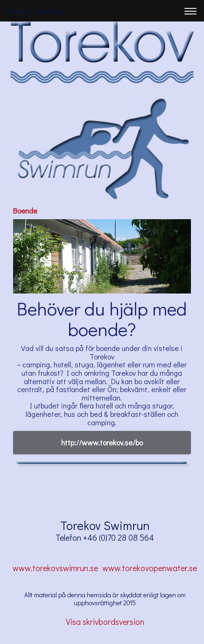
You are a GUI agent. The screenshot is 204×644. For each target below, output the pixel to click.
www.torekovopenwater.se (151, 568)
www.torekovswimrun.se (55, 568)
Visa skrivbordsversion (105, 622)
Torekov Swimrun (35, 11)
